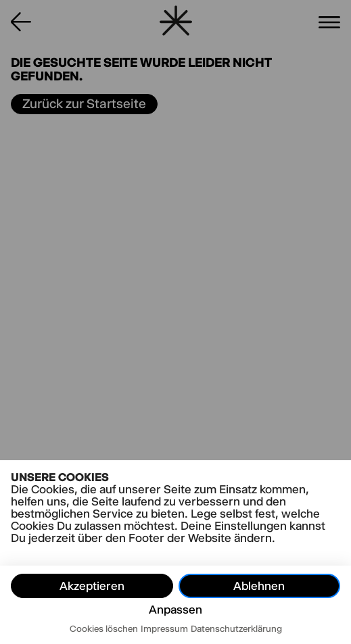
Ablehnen (259, 586)
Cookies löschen (104, 628)
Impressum (164, 628)
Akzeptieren (92, 586)
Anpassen (175, 610)
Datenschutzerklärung (236, 628)
